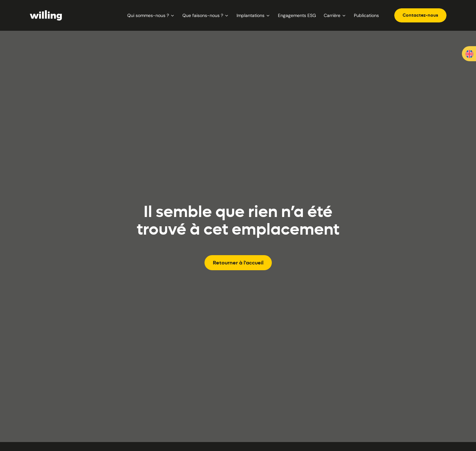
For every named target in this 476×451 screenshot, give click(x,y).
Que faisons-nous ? (206, 15)
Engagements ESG (297, 15)
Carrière (335, 15)
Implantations (253, 15)
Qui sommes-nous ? (151, 15)
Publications (366, 15)
